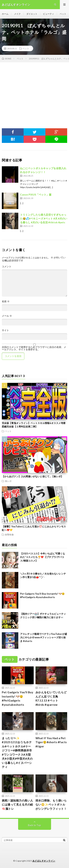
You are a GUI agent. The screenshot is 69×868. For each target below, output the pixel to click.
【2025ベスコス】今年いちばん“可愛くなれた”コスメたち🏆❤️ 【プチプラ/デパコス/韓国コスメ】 (43, 557)
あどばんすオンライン (44, 861)
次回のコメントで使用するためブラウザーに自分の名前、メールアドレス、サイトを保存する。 (34, 348)
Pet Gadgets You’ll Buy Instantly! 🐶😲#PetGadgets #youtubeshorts (17, 698)
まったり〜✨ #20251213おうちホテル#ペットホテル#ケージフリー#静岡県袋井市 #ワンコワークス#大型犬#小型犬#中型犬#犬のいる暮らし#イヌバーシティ (17, 753)
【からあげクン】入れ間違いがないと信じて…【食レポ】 (32, 476)
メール (7, 316)
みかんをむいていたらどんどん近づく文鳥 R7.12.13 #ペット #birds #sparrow (51, 698)
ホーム (5, 14)
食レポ (8, 481)
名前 (6, 301)
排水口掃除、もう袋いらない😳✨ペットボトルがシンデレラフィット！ (51, 804)
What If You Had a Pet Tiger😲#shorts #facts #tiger (51, 742)
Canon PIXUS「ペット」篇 (36, 195)
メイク (17, 14)
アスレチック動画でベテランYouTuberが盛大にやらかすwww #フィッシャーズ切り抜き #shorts (44, 637)
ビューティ (49, 14)
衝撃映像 (9, 535)
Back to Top (34, 825)
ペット (63, 14)
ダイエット (32, 14)
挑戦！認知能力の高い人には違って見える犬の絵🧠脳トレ (17, 804)
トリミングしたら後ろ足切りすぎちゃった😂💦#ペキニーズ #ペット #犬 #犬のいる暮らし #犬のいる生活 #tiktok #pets (44, 218)
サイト (5, 330)
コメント (7, 267)
